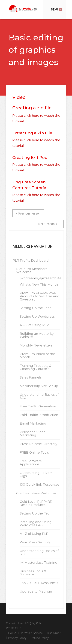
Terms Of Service (32, 633)
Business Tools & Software (33, 573)
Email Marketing (33, 423)
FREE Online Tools (34, 453)
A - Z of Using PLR (34, 534)
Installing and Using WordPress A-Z (36, 524)
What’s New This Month (39, 285)
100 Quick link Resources (40, 485)
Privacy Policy (17, 638)
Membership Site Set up (39, 386)
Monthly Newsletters (36, 345)
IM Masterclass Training (39, 563)
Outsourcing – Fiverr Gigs (36, 474)
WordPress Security (35, 542)
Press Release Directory (39, 444)
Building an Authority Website (37, 335)
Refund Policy (40, 638)
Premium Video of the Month (37, 356)
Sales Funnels (31, 377)
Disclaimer (54, 633)
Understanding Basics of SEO (39, 396)
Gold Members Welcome (36, 493)
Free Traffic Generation (38, 406)
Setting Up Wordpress (37, 317)
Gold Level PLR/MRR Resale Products (36, 503)
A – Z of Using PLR (34, 325)
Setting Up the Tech (36, 308)
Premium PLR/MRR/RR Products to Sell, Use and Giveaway (40, 296)
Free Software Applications (31, 463)
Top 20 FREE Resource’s (39, 583)
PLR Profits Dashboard (31, 261)
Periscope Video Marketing (33, 434)
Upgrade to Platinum (37, 591)
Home (12, 633)
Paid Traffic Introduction (39, 415)
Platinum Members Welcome (32, 271)
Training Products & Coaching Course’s (36, 367)
